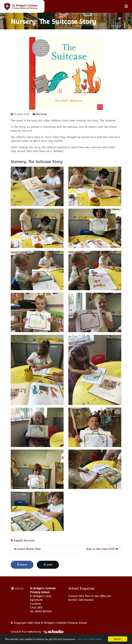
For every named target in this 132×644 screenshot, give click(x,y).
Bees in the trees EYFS (102, 549)
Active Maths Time (27, 549)
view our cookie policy (90, 639)
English (18, 541)
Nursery (41, 114)
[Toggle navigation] (126, 6)
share (22, 565)
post (48, 565)
